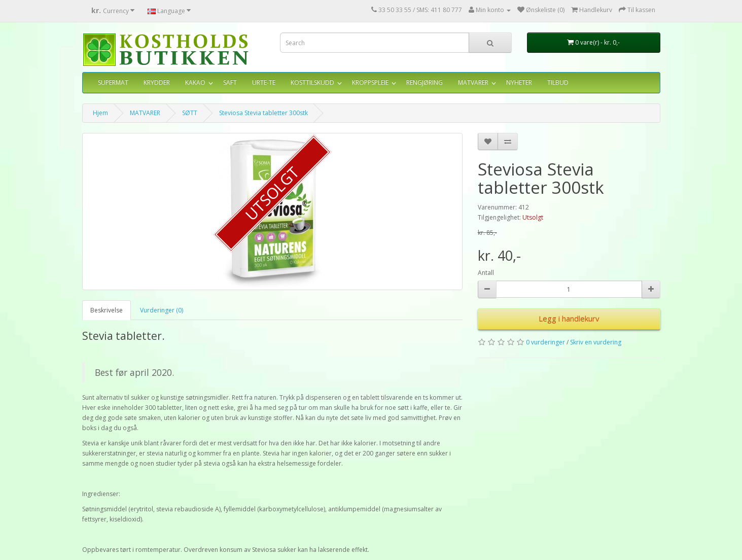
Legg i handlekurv (569, 319)
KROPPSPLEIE (370, 82)
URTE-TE (264, 82)
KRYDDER (157, 82)
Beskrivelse (107, 310)
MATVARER (473, 82)
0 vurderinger (545, 342)
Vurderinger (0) (162, 310)
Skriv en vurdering (596, 342)
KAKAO (195, 82)
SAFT (230, 82)
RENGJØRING (425, 82)
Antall (486, 273)
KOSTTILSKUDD (312, 82)
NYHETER (519, 82)
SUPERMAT (113, 82)
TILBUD (558, 82)
